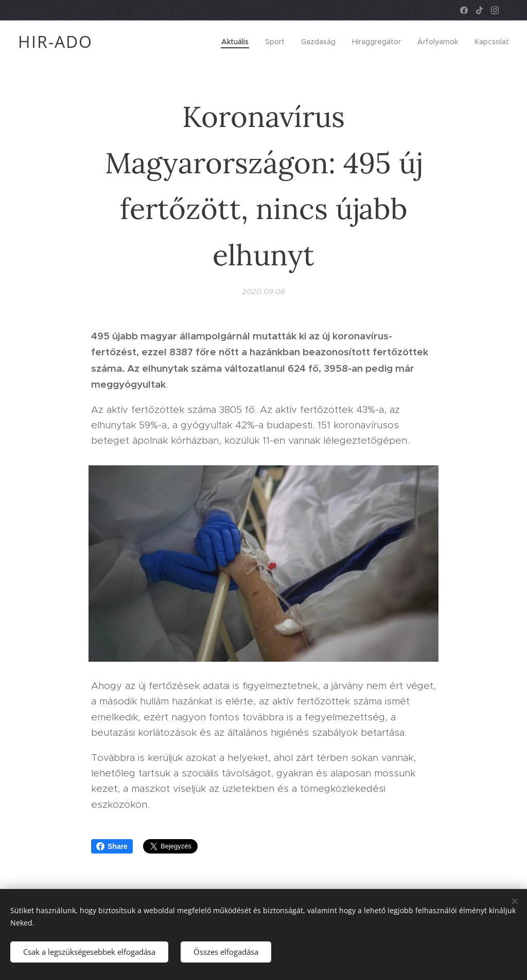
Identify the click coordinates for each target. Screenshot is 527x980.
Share (112, 846)
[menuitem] (238, 42)
